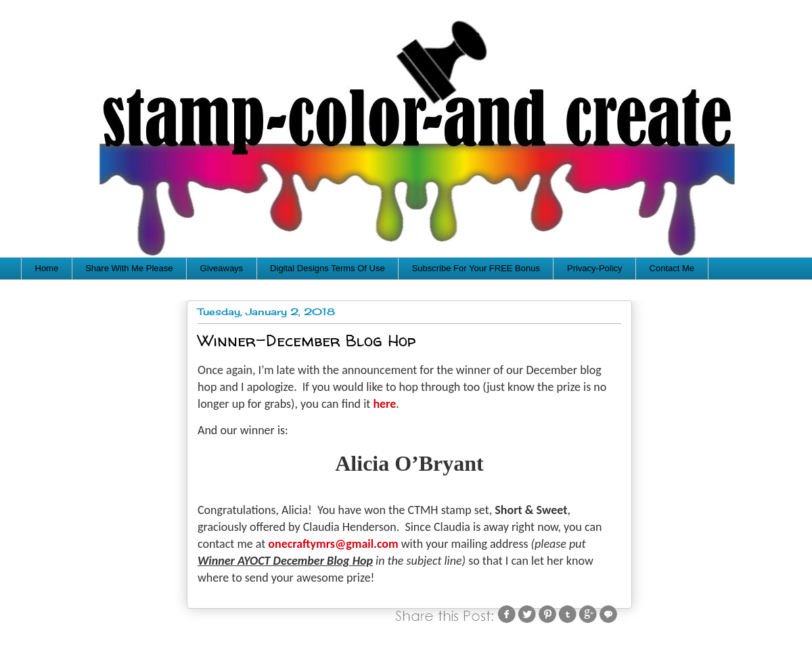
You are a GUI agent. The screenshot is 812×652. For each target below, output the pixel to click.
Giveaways (222, 268)
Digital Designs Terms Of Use (328, 268)
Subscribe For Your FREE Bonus (476, 268)
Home (47, 268)
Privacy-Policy (595, 268)
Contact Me (672, 268)
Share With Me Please (129, 268)
